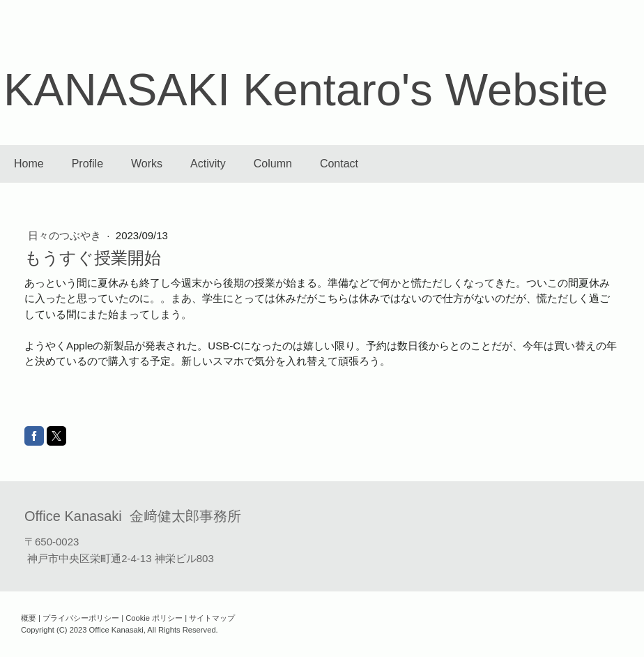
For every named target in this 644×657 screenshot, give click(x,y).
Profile (87, 164)
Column (273, 164)
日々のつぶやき (66, 235)
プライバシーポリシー (81, 618)
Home (29, 164)
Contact (339, 164)
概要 (29, 618)
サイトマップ (212, 618)
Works (147, 164)
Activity (208, 164)
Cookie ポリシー (154, 618)
